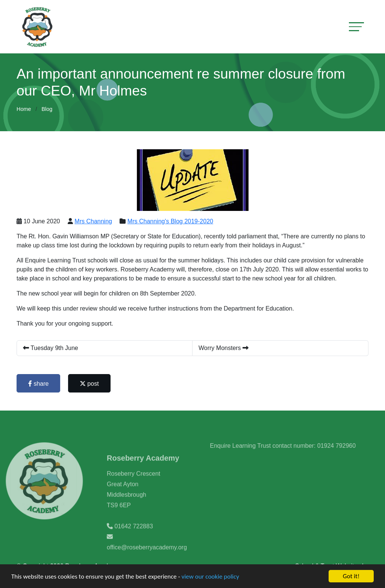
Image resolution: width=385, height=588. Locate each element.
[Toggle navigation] (356, 27)
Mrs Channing (94, 221)
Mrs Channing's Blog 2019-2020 (171, 221)
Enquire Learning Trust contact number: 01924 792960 (292, 446)
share (39, 384)
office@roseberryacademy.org (147, 557)
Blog (47, 109)
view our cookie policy (210, 577)
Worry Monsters (224, 348)
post (90, 384)
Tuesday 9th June (51, 348)
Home (24, 109)
